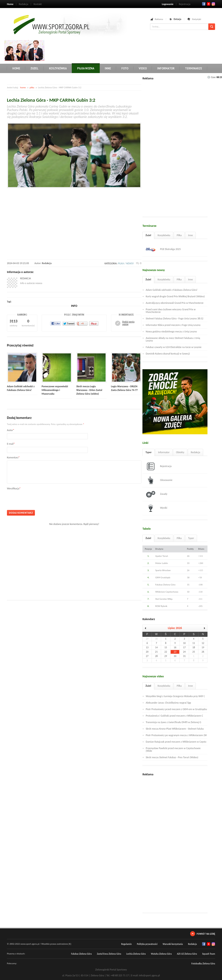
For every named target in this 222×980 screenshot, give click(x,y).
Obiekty (180, 452)
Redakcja (24, 4)
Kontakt (38, 4)
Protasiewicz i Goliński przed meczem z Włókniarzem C (174, 716)
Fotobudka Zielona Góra (203, 964)
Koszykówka (58, 68)
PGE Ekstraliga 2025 (163, 249)
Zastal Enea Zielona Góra (109, 954)
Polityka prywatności (147, 944)
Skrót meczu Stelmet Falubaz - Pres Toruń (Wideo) (172, 757)
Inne (108, 68)
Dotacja (177, 19)
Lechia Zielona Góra (136, 954)
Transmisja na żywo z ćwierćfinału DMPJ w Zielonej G (173, 722)
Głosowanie (159, 480)
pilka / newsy (126, 263)
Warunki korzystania (173, 944)
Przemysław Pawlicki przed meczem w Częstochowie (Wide (173, 750)
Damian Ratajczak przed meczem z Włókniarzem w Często (176, 742)
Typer (149, 452)
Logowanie (168, 4)
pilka (32, 87)
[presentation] (40, 498)
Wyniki (156, 508)
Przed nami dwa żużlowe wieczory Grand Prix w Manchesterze (171, 311)
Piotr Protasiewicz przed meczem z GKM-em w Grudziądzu (176, 709)
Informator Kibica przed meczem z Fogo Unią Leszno (173, 325)
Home (10, 4)
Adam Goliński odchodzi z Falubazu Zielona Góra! (171, 290)
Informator (166, 68)
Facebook (204, 4)
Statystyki (197, 19)
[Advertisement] (125, 50)
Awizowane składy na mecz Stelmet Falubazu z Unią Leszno (173, 339)
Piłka (179, 235)
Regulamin (126, 944)
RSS (213, 4)
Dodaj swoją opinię (128, 323)
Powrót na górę (206, 934)
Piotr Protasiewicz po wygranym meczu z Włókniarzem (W (176, 735)
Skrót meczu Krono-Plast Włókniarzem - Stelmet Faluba (175, 729)
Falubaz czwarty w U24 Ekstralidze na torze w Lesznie (174, 347)
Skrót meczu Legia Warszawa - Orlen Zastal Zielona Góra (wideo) (89, 390)
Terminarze (193, 68)
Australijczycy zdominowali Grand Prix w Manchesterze (175, 303)
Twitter (209, 4)
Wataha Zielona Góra (161, 954)
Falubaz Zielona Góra (81, 954)
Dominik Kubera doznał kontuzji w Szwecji (168, 354)
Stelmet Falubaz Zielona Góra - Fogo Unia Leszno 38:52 (174, 318)
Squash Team (209, 954)
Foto (125, 68)
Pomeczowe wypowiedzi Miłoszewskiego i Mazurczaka (55, 390)
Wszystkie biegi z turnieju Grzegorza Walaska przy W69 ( (175, 696)
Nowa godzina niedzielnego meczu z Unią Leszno (171, 332)
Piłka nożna (86, 68)
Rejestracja (185, 4)
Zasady (157, 494)
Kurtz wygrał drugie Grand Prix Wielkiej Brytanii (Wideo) (175, 296)
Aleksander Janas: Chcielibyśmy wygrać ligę (168, 703)
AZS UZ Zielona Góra (187, 954)
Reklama (159, 19)
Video (143, 68)
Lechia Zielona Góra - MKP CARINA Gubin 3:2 (51, 100)
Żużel (35, 68)
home (23, 87)
